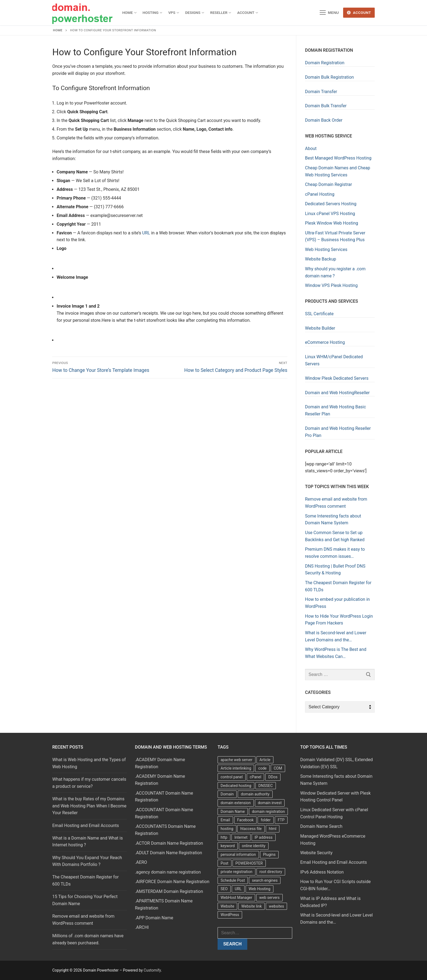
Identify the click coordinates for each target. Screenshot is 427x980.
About (311, 148)
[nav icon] (329, 13)
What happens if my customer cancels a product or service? (89, 783)
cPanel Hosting (320, 194)
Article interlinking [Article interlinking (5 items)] (236, 768)
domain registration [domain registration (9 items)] (268, 811)
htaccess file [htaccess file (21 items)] (251, 829)
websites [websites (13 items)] (276, 906)
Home (58, 30)
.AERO (141, 862)
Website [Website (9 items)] (227, 906)
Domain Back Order (324, 120)
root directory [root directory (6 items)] (271, 872)
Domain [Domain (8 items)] (227, 794)
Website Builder (320, 328)
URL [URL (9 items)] (238, 889)
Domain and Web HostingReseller (337, 393)
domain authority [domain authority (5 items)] (255, 794)
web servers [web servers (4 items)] (269, 898)
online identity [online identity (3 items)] (254, 846)
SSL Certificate (319, 314)
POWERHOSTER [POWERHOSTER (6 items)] (249, 863)
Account (359, 13)
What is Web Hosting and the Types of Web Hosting (89, 763)
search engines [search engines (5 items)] (265, 880)
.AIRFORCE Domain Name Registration (172, 882)
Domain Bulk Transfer (326, 106)
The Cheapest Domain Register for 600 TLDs (86, 881)
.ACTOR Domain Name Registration (169, 843)
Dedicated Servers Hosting (331, 204)
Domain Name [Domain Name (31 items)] (233, 811)
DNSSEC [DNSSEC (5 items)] (266, 786)
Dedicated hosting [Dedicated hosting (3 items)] (236, 786)
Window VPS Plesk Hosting (331, 285)
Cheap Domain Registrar (328, 184)
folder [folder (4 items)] (266, 820)
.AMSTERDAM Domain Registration (169, 891)
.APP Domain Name (154, 918)
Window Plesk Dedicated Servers (337, 378)
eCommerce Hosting (325, 342)
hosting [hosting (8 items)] (227, 829)
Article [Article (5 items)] (265, 760)
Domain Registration (325, 63)
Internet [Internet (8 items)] (241, 837)
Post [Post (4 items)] (225, 863)
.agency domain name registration (168, 872)
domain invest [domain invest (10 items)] (270, 803)
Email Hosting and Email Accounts (86, 826)
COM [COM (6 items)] (278, 768)
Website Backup (321, 259)
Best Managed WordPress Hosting (338, 158)
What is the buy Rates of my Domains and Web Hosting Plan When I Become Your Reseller (89, 806)
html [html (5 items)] (273, 829)
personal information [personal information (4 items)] (238, 855)
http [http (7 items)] (224, 837)
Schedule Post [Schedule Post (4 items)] (233, 880)
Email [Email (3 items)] (225, 820)
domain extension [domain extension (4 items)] (236, 803)
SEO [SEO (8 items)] (224, 889)
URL (146, 233)
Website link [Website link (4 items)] (251, 906)
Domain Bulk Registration (329, 77)
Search (233, 944)
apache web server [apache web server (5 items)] (237, 760)
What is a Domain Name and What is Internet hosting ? (88, 842)
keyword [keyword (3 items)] (228, 846)
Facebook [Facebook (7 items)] (245, 820)
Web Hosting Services (326, 249)
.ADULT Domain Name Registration (169, 853)
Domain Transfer (321, 92)
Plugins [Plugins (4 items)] (269, 855)
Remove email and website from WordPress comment (83, 920)
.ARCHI (142, 927)
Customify (152, 970)
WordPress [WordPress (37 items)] (230, 915)
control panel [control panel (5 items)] (232, 777)
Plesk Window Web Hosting (332, 223)
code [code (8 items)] (262, 768)
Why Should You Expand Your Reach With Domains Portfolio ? (87, 861)
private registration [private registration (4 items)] (237, 872)
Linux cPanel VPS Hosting (330, 214)
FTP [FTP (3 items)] (281, 820)
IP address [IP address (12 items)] (264, 837)
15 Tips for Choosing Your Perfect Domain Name (85, 900)
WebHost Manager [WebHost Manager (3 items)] (236, 898)
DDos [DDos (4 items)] (273, 777)
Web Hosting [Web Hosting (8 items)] (260, 889)
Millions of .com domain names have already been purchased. (88, 939)
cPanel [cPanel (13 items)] (255, 777)
